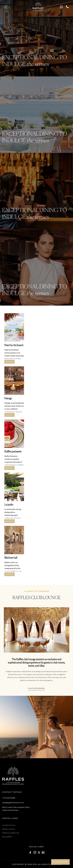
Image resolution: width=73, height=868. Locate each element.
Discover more (36, 688)
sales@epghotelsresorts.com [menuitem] (13, 802)
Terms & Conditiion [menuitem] (11, 833)
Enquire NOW (60, 862)
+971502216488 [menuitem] (9, 798)
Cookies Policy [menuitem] (9, 825)
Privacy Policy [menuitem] (9, 829)
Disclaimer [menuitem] (7, 837)
